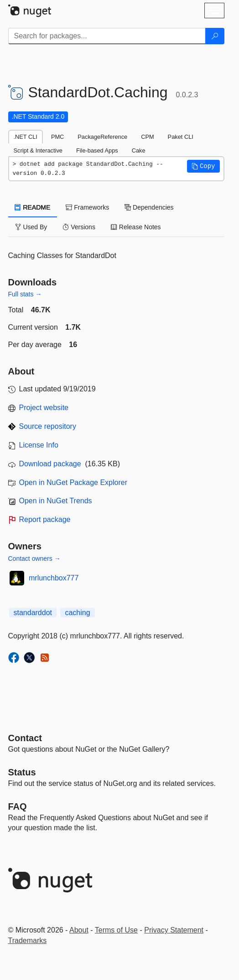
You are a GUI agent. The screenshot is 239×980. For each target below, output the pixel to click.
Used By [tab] (31, 227)
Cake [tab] (139, 150)
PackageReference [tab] (102, 137)
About (79, 930)
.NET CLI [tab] (26, 137)
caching (77, 613)
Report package (45, 519)
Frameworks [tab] (87, 207)
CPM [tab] (147, 137)
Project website (44, 408)
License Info (39, 445)
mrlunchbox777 (54, 578)
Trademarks (28, 940)
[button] (203, 166)
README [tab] (33, 207)
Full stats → (25, 294)
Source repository (48, 426)
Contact (25, 738)
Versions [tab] (79, 227)
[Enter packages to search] (107, 36)
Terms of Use (116, 930)
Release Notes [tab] (136, 227)
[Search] (215, 36)
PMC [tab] (57, 137)
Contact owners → (34, 558)
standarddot (33, 613)
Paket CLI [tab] (181, 137)
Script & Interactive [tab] (38, 150)
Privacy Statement (174, 930)
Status (22, 772)
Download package (50, 464)
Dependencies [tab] (149, 207)
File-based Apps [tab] (97, 150)
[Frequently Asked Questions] (18, 806)
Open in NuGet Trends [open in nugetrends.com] (56, 501)
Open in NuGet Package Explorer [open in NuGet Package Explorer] (73, 482)
